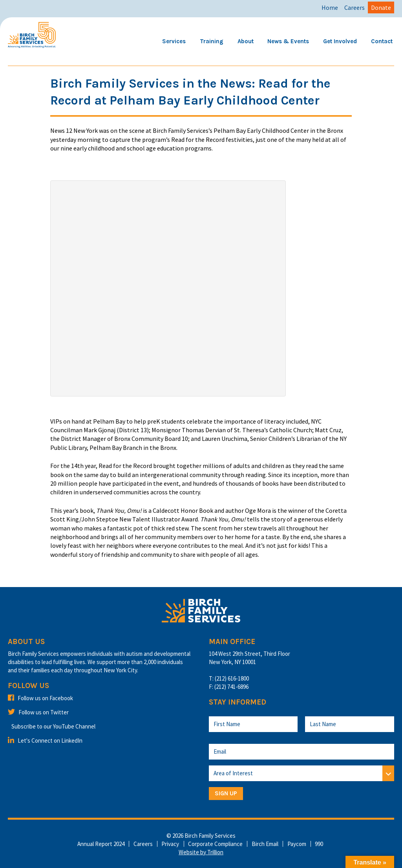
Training (212, 41)
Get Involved (340, 41)
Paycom (297, 844)
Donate (381, 7)
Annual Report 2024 (101, 844)
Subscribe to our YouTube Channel (53, 726)
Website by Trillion (201, 852)
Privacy (170, 844)
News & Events (288, 41)
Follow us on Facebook (40, 698)
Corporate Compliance (215, 844)
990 (319, 844)
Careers (354, 7)
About (246, 41)
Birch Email (265, 844)
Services (174, 41)
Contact (382, 41)
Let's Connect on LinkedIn (45, 740)
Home (330, 7)
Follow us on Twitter (38, 712)
